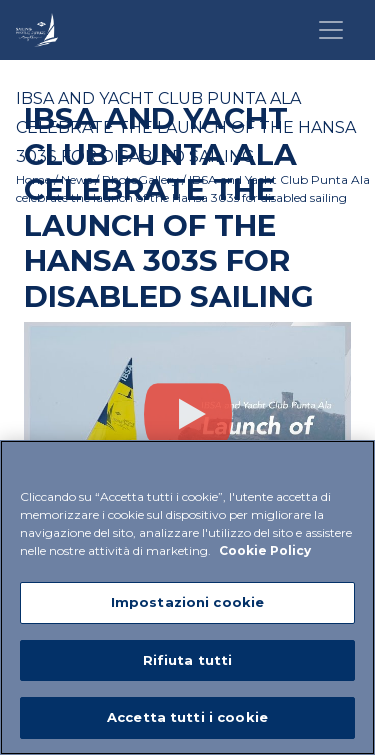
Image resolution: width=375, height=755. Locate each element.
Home (33, 179)
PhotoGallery (140, 179)
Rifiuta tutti (188, 660)
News (76, 179)
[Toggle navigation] (331, 30)
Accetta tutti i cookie (187, 717)
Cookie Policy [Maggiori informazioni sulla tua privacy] (265, 550)
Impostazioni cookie (187, 602)
